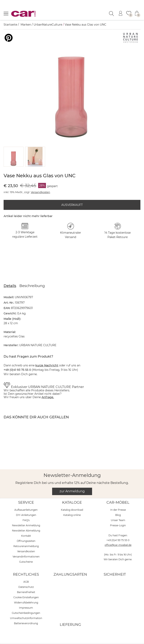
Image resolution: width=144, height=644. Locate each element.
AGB (26, 572)
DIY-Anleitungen (26, 505)
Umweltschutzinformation (26, 608)
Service (26, 492)
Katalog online (72, 505)
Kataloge (72, 492)
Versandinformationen (26, 547)
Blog (118, 505)
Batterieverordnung (26, 613)
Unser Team (118, 510)
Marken (26, 25)
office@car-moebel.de (118, 535)
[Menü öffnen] (6, 13)
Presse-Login (118, 515)
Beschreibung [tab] (32, 276)
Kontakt (26, 526)
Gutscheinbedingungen (26, 603)
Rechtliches (26, 564)
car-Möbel (118, 492)
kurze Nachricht (47, 355)
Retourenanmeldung (26, 536)
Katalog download (72, 500)
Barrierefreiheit (26, 582)
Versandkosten (40, 182)
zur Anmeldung (72, 481)
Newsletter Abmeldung (26, 521)
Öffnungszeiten (26, 531)
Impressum (26, 598)
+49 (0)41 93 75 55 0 (118, 530)
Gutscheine (26, 552)
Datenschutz (26, 577)
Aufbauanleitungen (26, 500)
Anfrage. (48, 387)
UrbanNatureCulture (48, 25)
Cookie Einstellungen (26, 587)
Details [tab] (10, 276)
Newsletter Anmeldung (26, 515)
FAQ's (26, 510)
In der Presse (118, 500)
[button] (14, 147)
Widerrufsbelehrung (26, 593)
